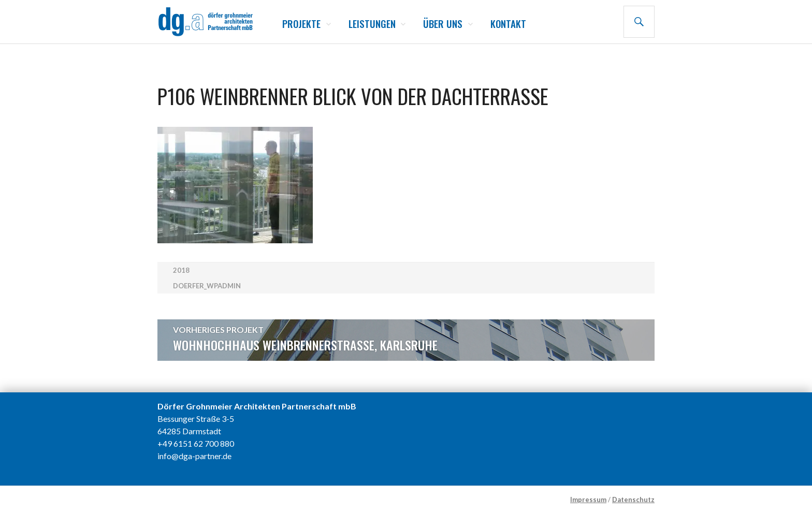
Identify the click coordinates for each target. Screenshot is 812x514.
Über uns (443, 23)
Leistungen (372, 23)
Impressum (588, 500)
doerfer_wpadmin (207, 286)
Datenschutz (633, 500)
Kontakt (508, 23)
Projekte (301, 23)
